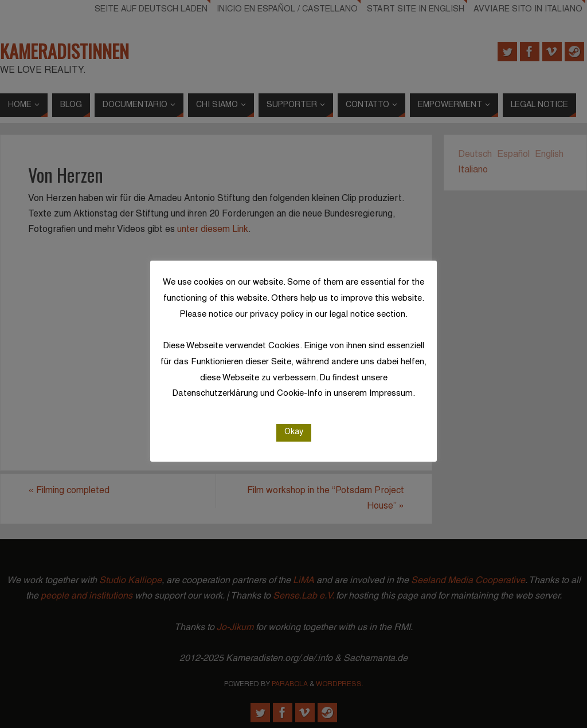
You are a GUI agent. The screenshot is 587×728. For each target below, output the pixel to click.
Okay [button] (294, 432)
